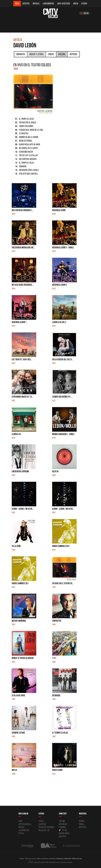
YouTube (62, 821)
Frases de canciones (46, 827)
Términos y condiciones (64, 858)
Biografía (21, 54)
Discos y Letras (36, 54)
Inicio (17, 4)
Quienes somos (64, 833)
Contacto (62, 836)
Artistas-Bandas (25, 824)
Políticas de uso (77, 858)
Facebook (62, 827)
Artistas (26, 4)
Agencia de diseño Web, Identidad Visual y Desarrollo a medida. (51, 862)
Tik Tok (63, 830)
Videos (51, 54)
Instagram (63, 824)
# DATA (41, 821)
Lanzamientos (48, 4)
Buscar (84, 13)
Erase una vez (44, 830)
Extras (84, 4)
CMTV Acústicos (64, 4)
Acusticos (42, 824)
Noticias (36, 4)
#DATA (76, 4)
